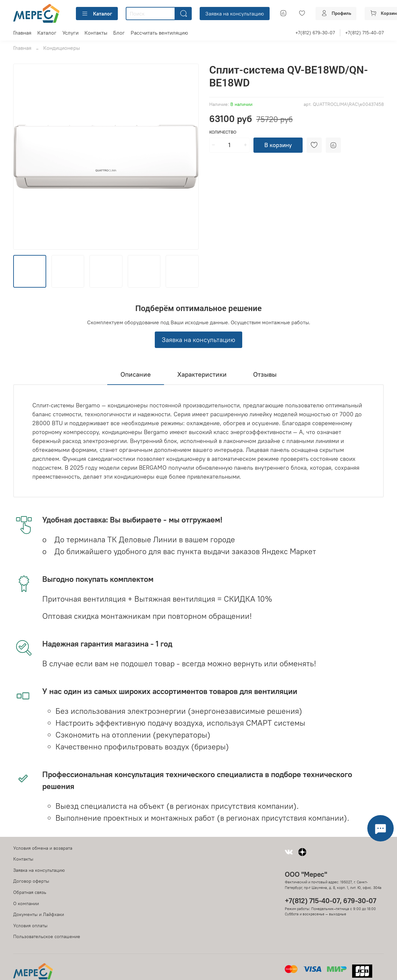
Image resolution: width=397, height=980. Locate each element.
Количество (223, 132)
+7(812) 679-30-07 (315, 33)
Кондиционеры (62, 48)
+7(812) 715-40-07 (364, 33)
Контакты (96, 33)
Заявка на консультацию (235, 14)
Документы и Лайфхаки (39, 914)
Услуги (70, 33)
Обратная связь (30, 892)
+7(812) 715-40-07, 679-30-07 (331, 901)
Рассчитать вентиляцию (159, 33)
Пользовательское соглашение (47, 936)
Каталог (97, 14)
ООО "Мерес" (306, 874)
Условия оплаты (30, 926)
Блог (119, 33)
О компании (26, 903)
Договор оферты (31, 881)
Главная (22, 33)
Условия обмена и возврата (43, 848)
